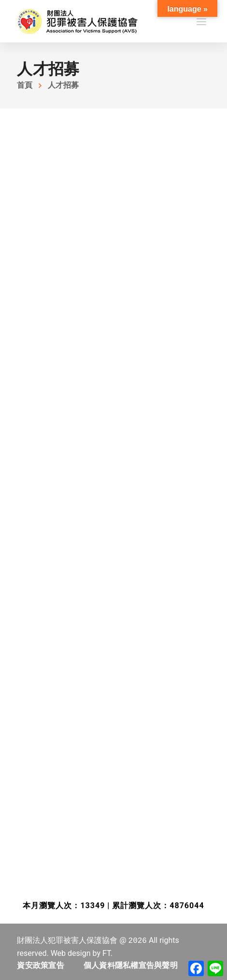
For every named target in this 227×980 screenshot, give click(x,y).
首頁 (25, 85)
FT (106, 953)
